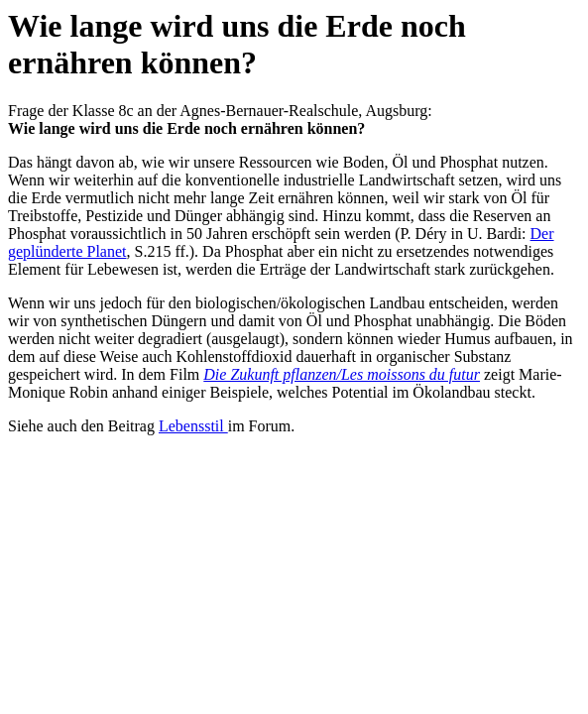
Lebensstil (193, 426)
